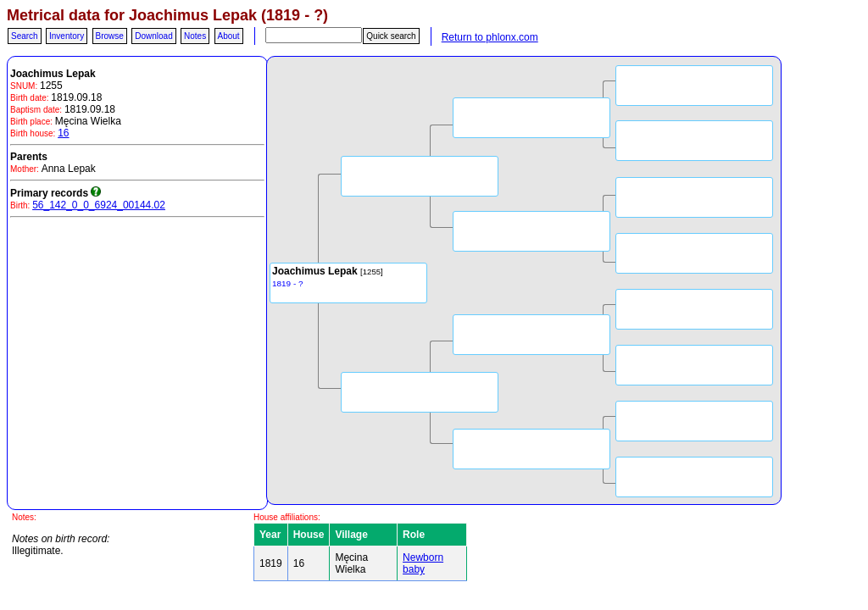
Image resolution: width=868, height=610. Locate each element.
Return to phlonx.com (490, 37)
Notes (195, 36)
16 (63, 133)
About (229, 36)
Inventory (67, 36)
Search (25, 36)
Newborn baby (423, 563)
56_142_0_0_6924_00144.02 (99, 205)
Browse (110, 36)
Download (153, 36)
